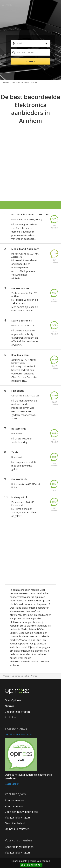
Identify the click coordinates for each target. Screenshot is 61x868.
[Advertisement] (30, 157)
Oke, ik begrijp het (31, 865)
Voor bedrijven (14, 806)
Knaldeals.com (20, 355)
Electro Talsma (20, 288)
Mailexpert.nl (19, 497)
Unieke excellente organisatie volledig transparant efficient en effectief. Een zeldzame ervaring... (25, 338)
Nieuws (9, 706)
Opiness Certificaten (17, 829)
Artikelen (10, 717)
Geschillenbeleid (15, 823)
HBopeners (18, 391)
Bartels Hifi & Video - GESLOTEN (30, 214)
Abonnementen (14, 800)
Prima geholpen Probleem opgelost (25, 512)
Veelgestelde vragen (17, 712)
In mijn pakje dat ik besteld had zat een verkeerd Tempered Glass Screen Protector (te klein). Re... (24, 373)
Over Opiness (13, 700)
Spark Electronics (22, 321)
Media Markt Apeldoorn (25, 249)
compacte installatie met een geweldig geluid (24, 466)
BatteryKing (19, 429)
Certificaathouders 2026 (19, 734)
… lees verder (12, 784)
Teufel (15, 452)
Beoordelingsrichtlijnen (19, 847)
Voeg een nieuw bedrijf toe (21, 812)
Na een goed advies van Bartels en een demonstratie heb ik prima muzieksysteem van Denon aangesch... (24, 232)
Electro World (19, 479)
